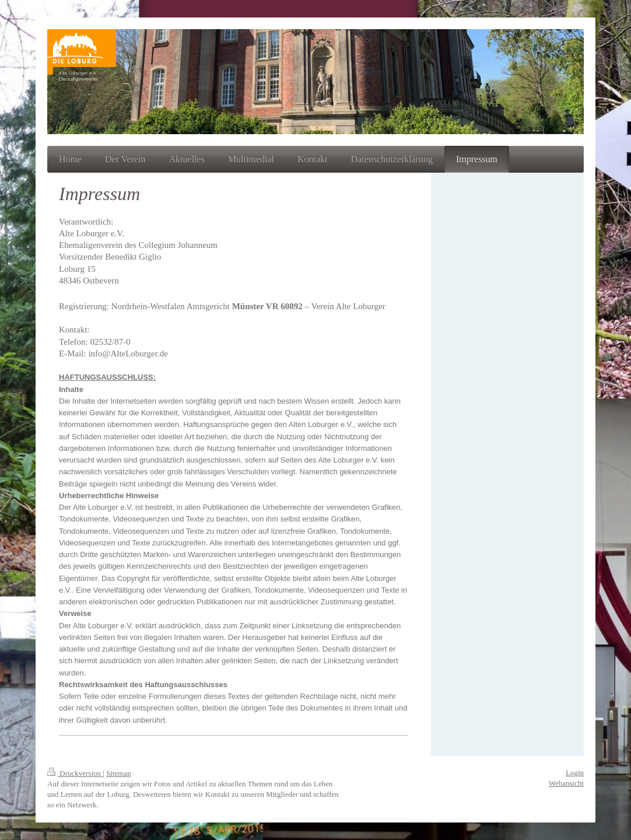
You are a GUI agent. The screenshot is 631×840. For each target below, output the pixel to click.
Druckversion (75, 773)
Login (575, 773)
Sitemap (119, 773)
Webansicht (566, 783)
